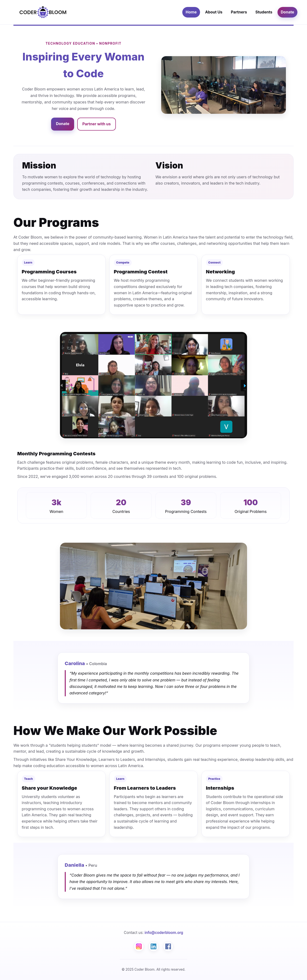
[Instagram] (139, 946)
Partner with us (96, 124)
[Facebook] (168, 946)
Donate (288, 12)
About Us (214, 12)
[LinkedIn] (153, 946)
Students (264, 12)
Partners (239, 12)
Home (191, 12)
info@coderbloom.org (164, 933)
